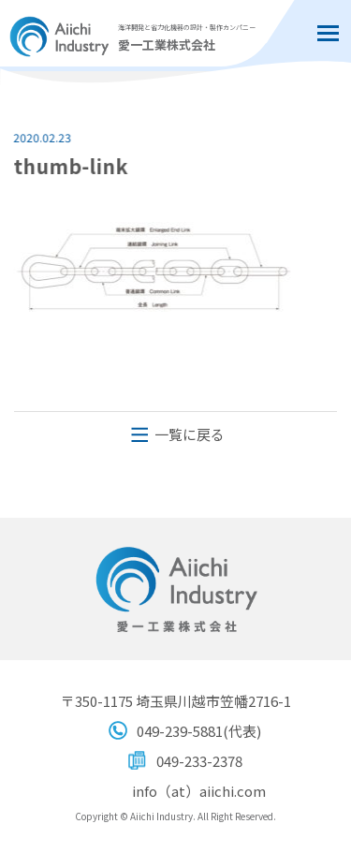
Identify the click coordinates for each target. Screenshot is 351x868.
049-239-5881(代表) (199, 731)
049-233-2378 (199, 761)
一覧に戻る (190, 434)
